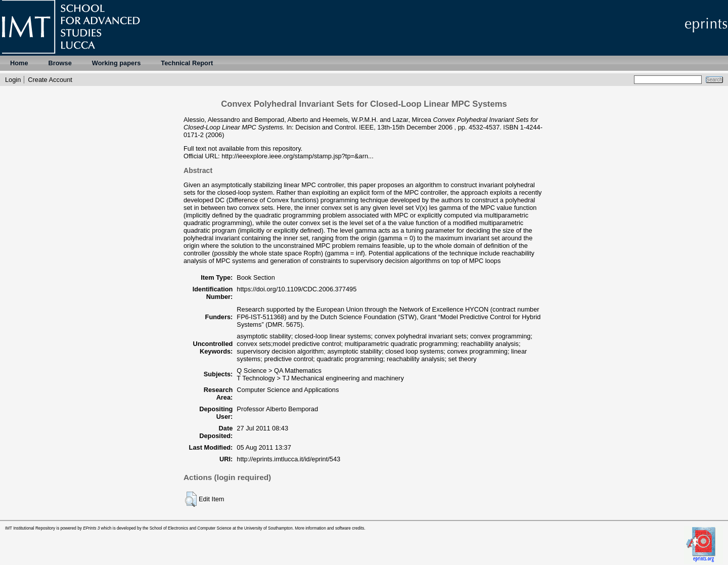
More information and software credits (329, 528)
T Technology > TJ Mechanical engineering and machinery (320, 378)
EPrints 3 (91, 528)
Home (19, 63)
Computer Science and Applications (288, 390)
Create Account (50, 80)
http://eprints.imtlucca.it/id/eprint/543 (288, 459)
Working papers (116, 63)
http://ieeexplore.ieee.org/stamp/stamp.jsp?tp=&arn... (298, 156)
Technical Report (187, 63)
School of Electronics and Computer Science (191, 528)
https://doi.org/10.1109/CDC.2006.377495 (297, 289)
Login (13, 80)
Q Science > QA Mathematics (279, 371)
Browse (60, 63)
